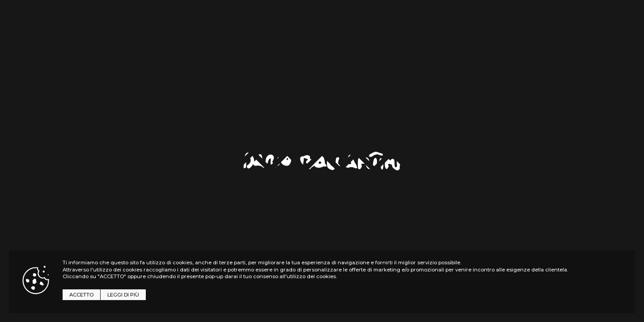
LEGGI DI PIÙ (123, 295)
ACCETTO (81, 295)
